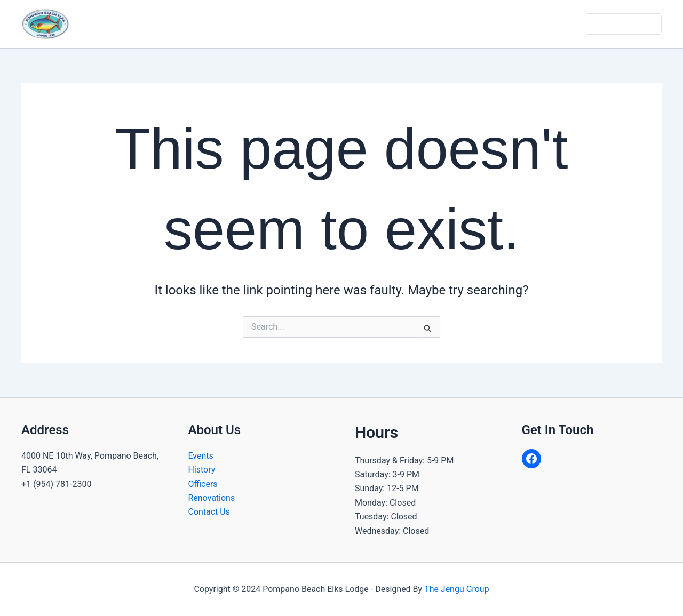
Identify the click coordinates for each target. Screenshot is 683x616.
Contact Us (557, 24)
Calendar (425, 24)
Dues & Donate (624, 24)
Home (207, 24)
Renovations (212, 498)
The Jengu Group (457, 589)
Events (201, 456)
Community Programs (344, 24)
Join (511, 24)
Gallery (472, 24)
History (202, 470)
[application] (276, 24)
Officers (203, 484)
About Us (259, 24)
